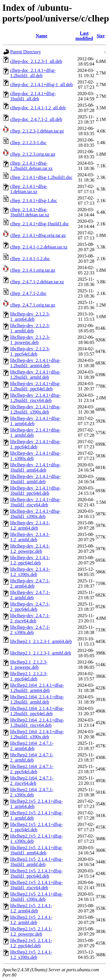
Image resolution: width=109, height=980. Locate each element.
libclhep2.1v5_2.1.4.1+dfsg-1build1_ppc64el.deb (36, 873)
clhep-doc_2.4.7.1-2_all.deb (36, 119)
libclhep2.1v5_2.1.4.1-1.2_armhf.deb (31, 920)
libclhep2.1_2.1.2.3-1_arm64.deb (41, 641)
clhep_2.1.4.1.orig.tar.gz (33, 270)
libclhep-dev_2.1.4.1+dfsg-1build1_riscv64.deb (35, 502)
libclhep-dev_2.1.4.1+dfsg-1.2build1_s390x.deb (35, 409)
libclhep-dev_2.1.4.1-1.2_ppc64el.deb (30, 560)
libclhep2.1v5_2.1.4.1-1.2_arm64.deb (31, 908)
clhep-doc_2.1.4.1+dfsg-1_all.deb (41, 85)
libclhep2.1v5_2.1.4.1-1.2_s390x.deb (31, 955)
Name (41, 36)
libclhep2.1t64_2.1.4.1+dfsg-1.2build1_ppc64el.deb (37, 711)
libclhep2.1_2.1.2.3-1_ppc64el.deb (29, 676)
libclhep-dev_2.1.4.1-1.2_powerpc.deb (30, 549)
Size (101, 36)
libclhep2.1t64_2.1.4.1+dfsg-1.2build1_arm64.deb (37, 688)
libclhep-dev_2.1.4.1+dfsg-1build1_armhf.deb (35, 479)
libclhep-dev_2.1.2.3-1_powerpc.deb (30, 340)
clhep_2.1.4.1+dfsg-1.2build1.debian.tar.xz (31, 166)
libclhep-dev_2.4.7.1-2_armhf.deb (30, 595)
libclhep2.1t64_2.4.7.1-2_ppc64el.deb (32, 769)
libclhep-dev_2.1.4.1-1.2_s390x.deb (30, 572)
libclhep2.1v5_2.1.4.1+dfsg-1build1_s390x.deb (36, 897)
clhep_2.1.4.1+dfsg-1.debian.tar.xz (29, 189)
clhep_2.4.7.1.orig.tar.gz (33, 305)
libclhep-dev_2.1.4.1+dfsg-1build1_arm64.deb (35, 467)
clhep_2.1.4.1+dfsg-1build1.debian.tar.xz (30, 212)
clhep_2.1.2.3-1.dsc (28, 143)
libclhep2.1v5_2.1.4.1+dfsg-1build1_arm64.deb (36, 850)
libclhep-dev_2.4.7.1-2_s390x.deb (30, 630)
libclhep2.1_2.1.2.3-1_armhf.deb (41, 653)
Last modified (84, 36)
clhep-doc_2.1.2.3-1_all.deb (36, 61)
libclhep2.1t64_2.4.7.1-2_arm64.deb (32, 746)
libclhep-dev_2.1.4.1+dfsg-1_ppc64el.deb (35, 444)
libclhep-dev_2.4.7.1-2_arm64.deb (30, 583)
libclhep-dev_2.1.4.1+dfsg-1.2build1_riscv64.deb (35, 398)
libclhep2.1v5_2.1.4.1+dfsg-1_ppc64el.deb (36, 827)
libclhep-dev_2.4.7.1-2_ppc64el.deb (30, 607)
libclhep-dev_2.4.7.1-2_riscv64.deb (30, 618)
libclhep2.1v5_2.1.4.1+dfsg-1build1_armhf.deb (36, 862)
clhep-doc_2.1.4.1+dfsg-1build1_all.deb (33, 96)
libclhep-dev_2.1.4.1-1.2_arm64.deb (30, 525)
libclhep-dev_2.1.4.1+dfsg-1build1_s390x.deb (35, 514)
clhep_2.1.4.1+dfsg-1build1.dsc (40, 224)
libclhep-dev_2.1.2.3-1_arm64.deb (30, 317)
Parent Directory (26, 52)
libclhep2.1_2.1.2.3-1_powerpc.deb (29, 665)
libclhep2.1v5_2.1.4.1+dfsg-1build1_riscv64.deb (36, 885)
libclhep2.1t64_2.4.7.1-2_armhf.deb (32, 757)
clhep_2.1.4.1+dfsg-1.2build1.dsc (41, 177)
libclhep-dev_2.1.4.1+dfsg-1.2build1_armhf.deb (35, 375)
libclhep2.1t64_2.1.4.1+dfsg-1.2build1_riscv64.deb (37, 723)
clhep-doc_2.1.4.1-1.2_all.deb (38, 108)
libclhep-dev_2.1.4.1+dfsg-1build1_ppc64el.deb (35, 491)
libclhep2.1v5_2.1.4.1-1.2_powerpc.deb (31, 931)
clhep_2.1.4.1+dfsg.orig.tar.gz (38, 235)
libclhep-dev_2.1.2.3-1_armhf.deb (30, 328)
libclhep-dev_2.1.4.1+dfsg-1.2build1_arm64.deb (35, 363)
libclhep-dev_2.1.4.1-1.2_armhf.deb (30, 537)
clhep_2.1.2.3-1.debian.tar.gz (37, 131)
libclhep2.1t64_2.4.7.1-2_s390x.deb (32, 792)
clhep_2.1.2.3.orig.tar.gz (33, 154)
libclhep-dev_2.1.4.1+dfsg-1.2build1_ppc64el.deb (35, 386)
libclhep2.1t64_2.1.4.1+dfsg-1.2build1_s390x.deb (37, 734)
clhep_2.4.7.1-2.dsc (28, 293)
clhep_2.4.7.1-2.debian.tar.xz (37, 282)
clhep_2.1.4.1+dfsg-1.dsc (34, 201)
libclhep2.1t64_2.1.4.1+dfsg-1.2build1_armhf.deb (37, 699)
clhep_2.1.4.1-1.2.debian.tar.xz (39, 247)
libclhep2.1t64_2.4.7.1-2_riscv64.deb (32, 781)
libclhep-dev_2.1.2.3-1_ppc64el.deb (30, 351)
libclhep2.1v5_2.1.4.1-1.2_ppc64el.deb (31, 943)
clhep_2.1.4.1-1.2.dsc (30, 259)
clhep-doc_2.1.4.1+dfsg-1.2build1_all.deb (33, 73)
